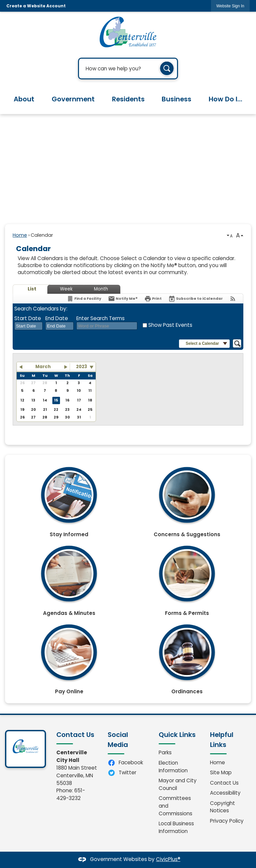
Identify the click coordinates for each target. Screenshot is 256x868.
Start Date (28, 318)
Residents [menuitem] (128, 99)
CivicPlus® (168, 859)
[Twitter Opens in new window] (128, 773)
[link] (230, 6)
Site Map (221, 772)
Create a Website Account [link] (36, 6)
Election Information (173, 767)
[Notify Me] (123, 299)
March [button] (43, 367)
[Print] (153, 299)
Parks (165, 752)
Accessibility (225, 793)
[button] (167, 69)
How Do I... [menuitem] (225, 99)
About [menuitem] (24, 99)
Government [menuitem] (73, 99)
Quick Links (177, 735)
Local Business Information (176, 827)
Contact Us (224, 783)
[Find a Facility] (84, 299)
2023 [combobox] (81, 367)
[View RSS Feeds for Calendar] (233, 299)
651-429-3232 (71, 794)
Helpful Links (222, 740)
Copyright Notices (222, 807)
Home (20, 235)
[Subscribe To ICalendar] (195, 299)
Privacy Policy (227, 821)
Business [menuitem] (176, 99)
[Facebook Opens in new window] (128, 763)
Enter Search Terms (100, 318)
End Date (57, 318)
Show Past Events (170, 325)
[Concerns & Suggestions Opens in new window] (187, 499)
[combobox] (28, 326)
